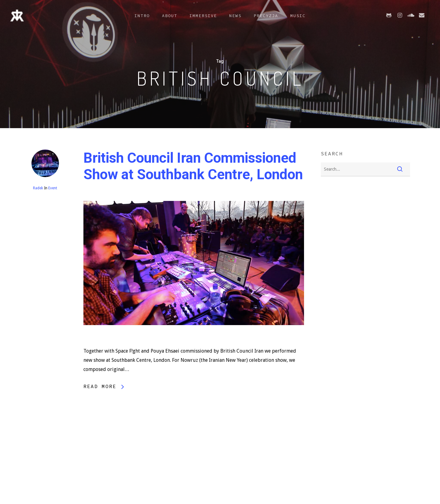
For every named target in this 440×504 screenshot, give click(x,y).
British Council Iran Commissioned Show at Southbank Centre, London (193, 166)
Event (53, 188)
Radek (38, 188)
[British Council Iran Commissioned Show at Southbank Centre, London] (194, 342)
